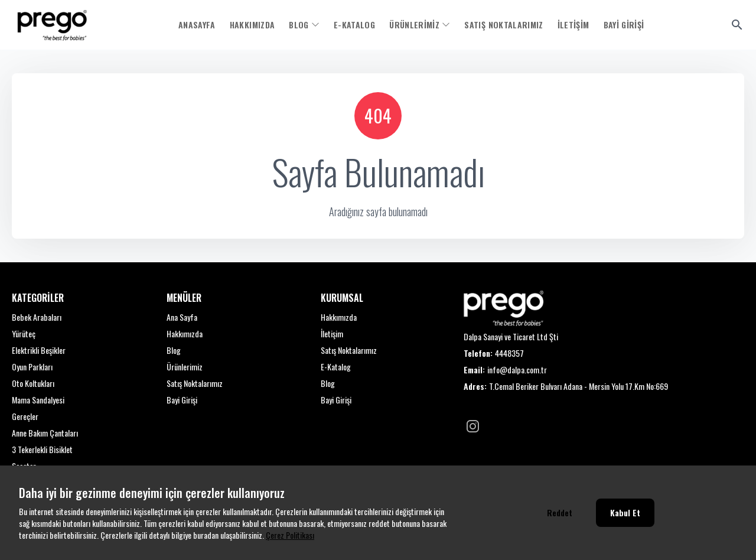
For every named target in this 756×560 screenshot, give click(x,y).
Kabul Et (625, 512)
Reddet (560, 512)
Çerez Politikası (290, 535)
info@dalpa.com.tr (517, 370)
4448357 (509, 353)
